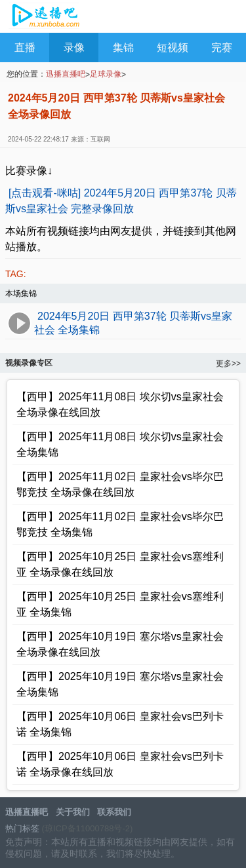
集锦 (123, 47)
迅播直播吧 (44, 17)
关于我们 (73, 812)
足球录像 (106, 74)
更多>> (228, 364)
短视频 (173, 47)
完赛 (222, 47)
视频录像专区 (29, 363)
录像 (74, 47)
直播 (25, 47)
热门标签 (22, 828)
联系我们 (114, 812)
